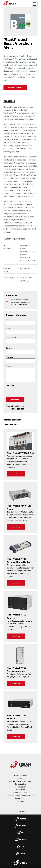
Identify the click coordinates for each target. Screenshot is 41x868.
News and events (21, 776)
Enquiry (9, 366)
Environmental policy (20, 793)
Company (10, 348)
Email (8, 329)
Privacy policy (21, 784)
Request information (15, 88)
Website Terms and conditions (21, 781)
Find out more (16, 474)
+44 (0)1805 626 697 (15, 409)
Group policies (21, 798)
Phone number (12, 357)
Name (8, 320)
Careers (20, 778)
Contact (20, 801)
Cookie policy (20, 787)
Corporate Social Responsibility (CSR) (20, 795)
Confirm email (11, 337)
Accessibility (20, 790)
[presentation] (23, 391)
